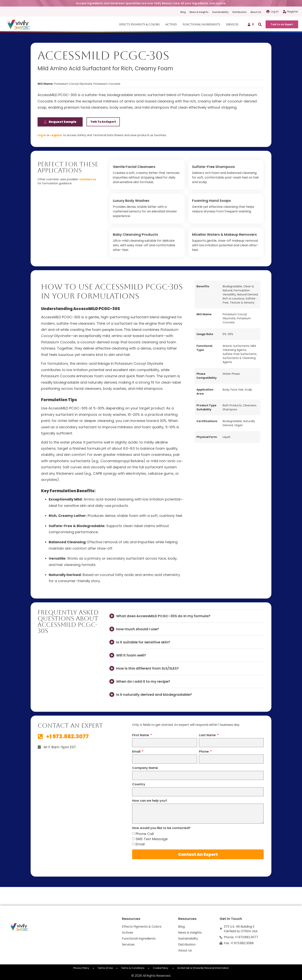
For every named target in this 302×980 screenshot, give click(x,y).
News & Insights (199, 12)
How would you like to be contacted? (161, 828)
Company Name (145, 768)
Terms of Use (105, 968)
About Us (256, 12)
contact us (88, 179)
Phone (204, 752)
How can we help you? (150, 801)
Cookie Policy (161, 968)
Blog (183, 12)
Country (139, 785)
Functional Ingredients (202, 24)
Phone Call (145, 834)
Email (137, 752)
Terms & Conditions (133, 968)
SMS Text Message (152, 839)
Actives (172, 24)
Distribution (240, 12)
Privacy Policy (81, 968)
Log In (42, 135)
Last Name (208, 736)
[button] (187, 616)
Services (233, 24)
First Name (141, 736)
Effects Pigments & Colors (140, 24)
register (56, 135)
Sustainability (220, 12)
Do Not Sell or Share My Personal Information (203, 968)
